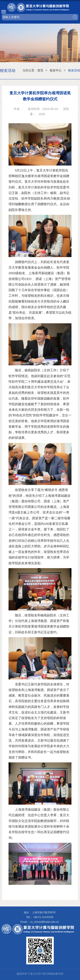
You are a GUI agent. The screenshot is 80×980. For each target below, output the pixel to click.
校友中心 (56, 70)
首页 (40, 70)
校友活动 (74, 70)
